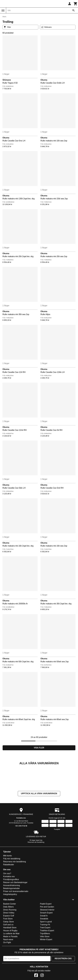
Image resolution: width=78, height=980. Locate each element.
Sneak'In (44, 940)
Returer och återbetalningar (15, 907)
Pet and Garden (47, 932)
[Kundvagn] (76, 4)
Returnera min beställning (15, 886)
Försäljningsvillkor (11, 904)
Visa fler (39, 748)
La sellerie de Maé (11, 958)
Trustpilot (57, 854)
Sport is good (46, 946)
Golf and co (8, 949)
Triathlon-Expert (47, 955)
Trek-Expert (45, 952)
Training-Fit (45, 949)
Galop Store (9, 946)
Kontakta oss (21, 843)
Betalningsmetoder (12, 913)
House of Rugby (10, 955)
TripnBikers (45, 958)
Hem (4, 17)
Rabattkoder (9, 889)
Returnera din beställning (36, 867)
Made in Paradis (10, 961)
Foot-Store (8, 943)
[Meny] (3, 11)
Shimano (7, 80)
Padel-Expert (46, 929)
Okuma (44, 80)
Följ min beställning (12, 883)
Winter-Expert (46, 964)
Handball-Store (10, 952)
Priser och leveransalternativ (16, 916)
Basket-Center (10, 929)
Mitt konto (8, 880)
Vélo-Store (45, 961)
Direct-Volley (9, 937)
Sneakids (44, 943)
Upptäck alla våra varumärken (39, 818)
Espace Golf (9, 940)
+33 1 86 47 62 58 (21, 851)
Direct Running (10, 935)
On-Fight (7, 967)
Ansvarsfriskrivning (12, 910)
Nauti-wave (8, 964)
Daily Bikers (8, 932)
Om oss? (7, 898)
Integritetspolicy (10, 919)
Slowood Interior (47, 935)
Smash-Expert (46, 937)
